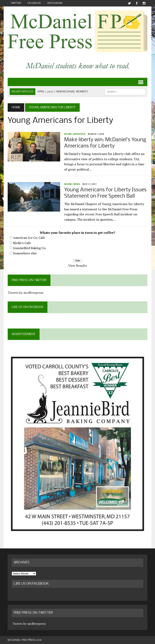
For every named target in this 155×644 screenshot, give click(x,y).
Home (68, 134)
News (76, 184)
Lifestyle (79, 134)
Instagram (55, 3)
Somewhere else (25, 253)
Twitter (16, 3)
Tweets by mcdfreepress (26, 293)
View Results (77, 266)
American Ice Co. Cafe (29, 238)
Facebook (34, 3)
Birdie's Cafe (22, 243)
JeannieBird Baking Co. (30, 248)
